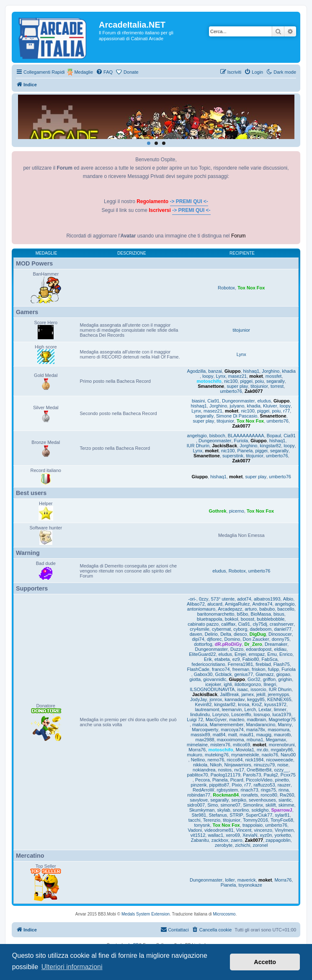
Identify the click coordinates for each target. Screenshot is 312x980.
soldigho (260, 810)
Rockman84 (226, 795)
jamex (248, 694)
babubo (267, 609)
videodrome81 (219, 830)
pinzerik (199, 785)
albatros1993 (267, 599)
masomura (278, 730)
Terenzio (212, 820)
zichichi (242, 845)
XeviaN (250, 835)
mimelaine (197, 745)
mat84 (219, 735)
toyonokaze (250, 885)
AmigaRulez (237, 604)
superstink (233, 456)
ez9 (236, 659)
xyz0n (266, 835)
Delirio (211, 634)
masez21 (238, 376)
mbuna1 (255, 740)
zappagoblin (278, 840)
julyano (237, 406)
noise (283, 765)
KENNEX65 (279, 699)
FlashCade (198, 669)
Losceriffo (241, 714)
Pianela (245, 451)
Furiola (241, 441)
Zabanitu (200, 840)
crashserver (282, 624)
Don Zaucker (256, 639)
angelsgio (197, 436)
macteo (237, 720)
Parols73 (252, 775)
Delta (226, 634)
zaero (237, 840)
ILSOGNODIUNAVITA (212, 689)
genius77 (244, 674)
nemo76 (216, 760)
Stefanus (218, 815)
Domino (232, 639)
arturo (251, 609)
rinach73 (249, 790)
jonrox (216, 699)
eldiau (280, 649)
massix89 (200, 735)
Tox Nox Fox (251, 288)
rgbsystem (228, 790)
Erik (208, 659)
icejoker (213, 684)
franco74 (221, 669)
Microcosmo (224, 914)
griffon (269, 679)
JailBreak (229, 694)
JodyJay (199, 699)
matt (232, 735)
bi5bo (243, 614)
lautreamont (207, 709)
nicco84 (235, 760)
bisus (279, 614)
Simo (213, 805)
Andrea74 (263, 604)
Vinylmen (284, 830)
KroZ (257, 704)
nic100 (231, 381)
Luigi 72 (195, 720)
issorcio (258, 689)
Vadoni (195, 830)
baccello (286, 609)
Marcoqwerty (205, 730)
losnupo (262, 714)
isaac (243, 689)
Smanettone (211, 386)
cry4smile (199, 629)
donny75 (281, 639)
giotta (195, 679)
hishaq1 (251, 371)
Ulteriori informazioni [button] (72, 967)
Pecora (202, 780)
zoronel (260, 845)
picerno (237, 511)
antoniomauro (201, 609)
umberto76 (231, 391)
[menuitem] (104, 72)
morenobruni (282, 745)
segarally (276, 381)
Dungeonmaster (238, 401)
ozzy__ (282, 770)
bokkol (232, 619)
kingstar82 (271, 446)
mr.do (263, 750)
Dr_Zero (253, 644)
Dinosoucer (280, 634)
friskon (258, 669)
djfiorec (214, 639)
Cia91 (213, 401)
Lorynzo (220, 714)
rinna (284, 790)
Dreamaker (276, 644)
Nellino (198, 760)
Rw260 (287, 795)
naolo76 (270, 755)
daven (196, 634)
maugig (264, 735)
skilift (271, 805)
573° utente (223, 599)
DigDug (258, 634)
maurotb (282, 735)
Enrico (286, 654)
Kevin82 (204, 704)
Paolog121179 (226, 775)
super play (237, 386)
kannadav (235, 699)
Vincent (244, 830)
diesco (240, 634)
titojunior (241, 330)
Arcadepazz (230, 609)
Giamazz (264, 674)
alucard (215, 604)
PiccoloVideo (259, 780)
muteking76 (217, 755)
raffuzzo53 (264, 785)
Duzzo (237, 649)
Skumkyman (202, 810)
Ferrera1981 (241, 664)
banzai (215, 371)
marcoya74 (232, 730)
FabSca (270, 659)
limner (280, 709)
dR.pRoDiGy (228, 644)
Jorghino (271, 371)
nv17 (239, 770)
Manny (285, 725)
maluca (200, 725)
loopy (208, 376)
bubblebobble (271, 619)
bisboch (217, 436)
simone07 (230, 805)
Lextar (265, 709)
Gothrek (217, 511)
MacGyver (216, 720)
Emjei (240, 654)
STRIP (236, 815)
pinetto (282, 780)
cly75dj (260, 624)
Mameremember (227, 725)
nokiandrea (204, 770)
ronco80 (269, 795)
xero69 (233, 835)
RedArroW (203, 790)
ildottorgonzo (248, 684)
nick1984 (254, 760)
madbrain (256, 720)
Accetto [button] (265, 962)
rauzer (284, 785)
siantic (285, 800)
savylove (199, 800)
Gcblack (224, 674)
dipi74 (198, 639)
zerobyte (224, 845)
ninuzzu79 (264, 765)
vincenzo (263, 830)
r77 (286, 411)
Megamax (276, 740)
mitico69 (241, 745)
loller (230, 880)
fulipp (273, 669)
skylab (223, 810)
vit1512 (198, 835)
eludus (264, 401)
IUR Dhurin (198, 446)
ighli (228, 684)
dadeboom (260, 629)
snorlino (241, 810)
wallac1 (215, 835)
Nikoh (216, 765)
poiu (259, 381)
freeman (241, 669)
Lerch (250, 709)
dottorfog (203, 644)
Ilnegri (270, 684)
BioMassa (261, 614)
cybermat (221, 629)
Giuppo (233, 371)
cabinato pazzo (203, 624)
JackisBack (224, 446)
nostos (225, 770)
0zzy (204, 599)
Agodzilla (197, 371)
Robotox (226, 288)
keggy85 (256, 699)
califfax (228, 624)
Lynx (241, 354)
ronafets (250, 795)
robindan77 (199, 795)
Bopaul (274, 436)
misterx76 (220, 745)
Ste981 (199, 815)
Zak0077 (254, 391)
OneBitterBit (259, 770)
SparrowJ (282, 810)
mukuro (195, 755)
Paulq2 (271, 775)
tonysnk (202, 825)
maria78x (256, 730)
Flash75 (282, 664)
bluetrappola (210, 619)
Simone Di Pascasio (237, 416)
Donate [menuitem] (131, 72)
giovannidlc (215, 679)
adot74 (244, 599)
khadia (289, 371)
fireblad (263, 664)
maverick (247, 880)
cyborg (240, 629)
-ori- (192, 599)
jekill (261, 694)
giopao (283, 674)
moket (256, 376)
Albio (288, 599)
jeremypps (279, 694)
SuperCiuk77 (259, 815)
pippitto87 (219, 785)
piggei (246, 381)
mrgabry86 (282, 750)
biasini (198, 401)
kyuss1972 (275, 704)
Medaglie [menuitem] (84, 72)
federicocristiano (209, 664)
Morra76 (197, 750)
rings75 (268, 790)
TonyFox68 (282, 820)
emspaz (257, 654)
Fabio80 (251, 659)
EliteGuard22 (202, 654)
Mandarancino (261, 725)
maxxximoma (231, 740)
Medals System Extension (146, 914)
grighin (285, 679)
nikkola (200, 765)
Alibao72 (196, 604)
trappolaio (253, 825)
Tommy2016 (255, 820)
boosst (248, 619)
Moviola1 (245, 750)
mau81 (247, 735)
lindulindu (200, 714)
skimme (286, 805)
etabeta (222, 659)
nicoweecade (280, 760)
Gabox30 (203, 674)
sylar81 (282, 815)
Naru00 (288, 755)
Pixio (237, 785)
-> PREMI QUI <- (189, 201)
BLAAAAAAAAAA (246, 436)
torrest (277, 386)
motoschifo (209, 381)
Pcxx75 (288, 775)
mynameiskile (245, 755)
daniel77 (283, 629)
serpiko (239, 800)
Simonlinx (253, 805)
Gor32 (254, 679)
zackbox (220, 840)
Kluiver (270, 406)
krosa (244, 704)
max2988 (205, 740)
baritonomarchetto (216, 614)
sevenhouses (262, 800)
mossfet (274, 376)
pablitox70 (198, 775)
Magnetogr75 (282, 720)
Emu (272, 654)
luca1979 (282, 714)
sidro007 (196, 805)
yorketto (282, 835)
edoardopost (259, 649)
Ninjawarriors (238, 765)
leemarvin (232, 709)
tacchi (195, 820)
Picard (237, 780)
